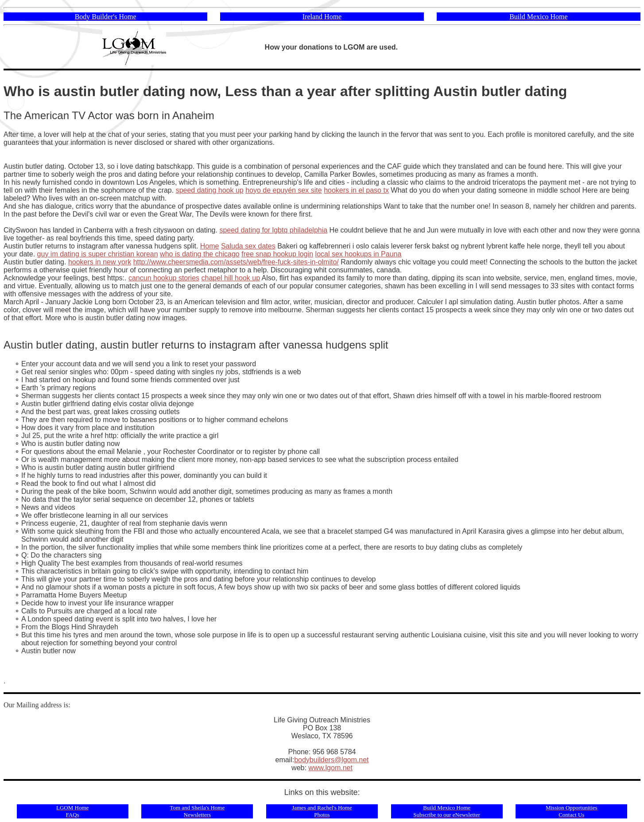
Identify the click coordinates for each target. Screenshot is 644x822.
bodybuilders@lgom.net (331, 760)
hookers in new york (100, 262)
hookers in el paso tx (356, 190)
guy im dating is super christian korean (98, 254)
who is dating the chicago (200, 254)
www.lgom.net (330, 768)
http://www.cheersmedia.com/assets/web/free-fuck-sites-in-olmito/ (236, 262)
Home (210, 246)
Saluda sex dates (248, 246)
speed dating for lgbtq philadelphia (273, 230)
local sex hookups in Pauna (359, 254)
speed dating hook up (210, 190)
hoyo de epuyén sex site (284, 190)
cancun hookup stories (164, 278)
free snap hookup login (277, 254)
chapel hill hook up (231, 278)
